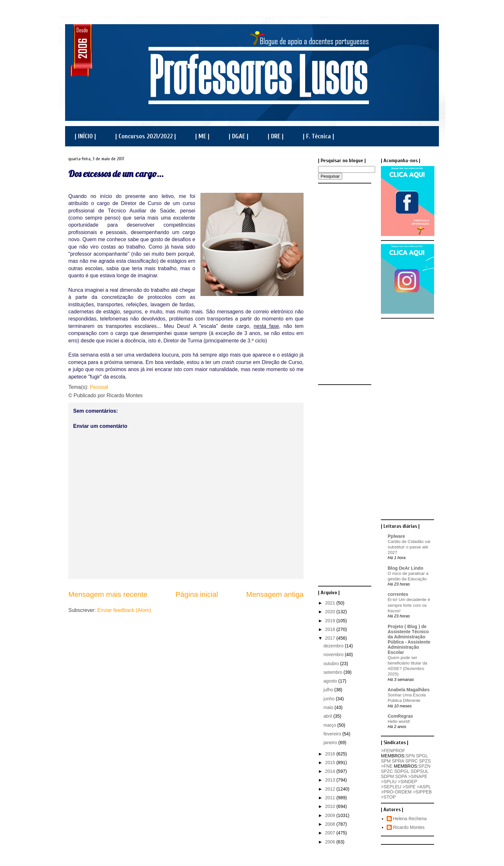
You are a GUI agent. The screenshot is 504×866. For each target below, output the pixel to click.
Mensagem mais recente (108, 594)
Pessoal (99, 387)
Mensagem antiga (275, 594)
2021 (331, 603)
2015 (331, 763)
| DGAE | (239, 136)
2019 (331, 621)
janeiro (331, 743)
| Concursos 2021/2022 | (146, 136)
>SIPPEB (422, 792)
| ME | (202, 136)
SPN (410, 756)
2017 (331, 638)
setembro (334, 672)
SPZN (424, 766)
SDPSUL (420, 771)
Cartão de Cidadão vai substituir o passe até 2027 (409, 547)
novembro (334, 654)
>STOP (388, 797)
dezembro (334, 646)
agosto (331, 681)
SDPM (387, 776)
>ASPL (424, 787)
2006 (331, 842)
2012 (331, 789)
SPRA (398, 761)
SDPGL (402, 771)
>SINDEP (408, 782)
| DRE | (276, 136)
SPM (386, 761)
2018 (331, 629)
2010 (331, 806)
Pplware (396, 536)
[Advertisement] (344, 283)
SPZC (387, 771)
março (330, 725)
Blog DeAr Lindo (405, 568)
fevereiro (333, 734)
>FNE (387, 766)
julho (329, 690)
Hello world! (399, 721)
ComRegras (400, 716)
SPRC (411, 761)
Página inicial (197, 594)
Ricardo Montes (409, 827)
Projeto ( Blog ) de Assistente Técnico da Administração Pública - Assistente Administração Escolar (409, 639)
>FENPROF (393, 751)
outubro (332, 664)
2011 (331, 798)
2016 (331, 754)
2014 (331, 771)
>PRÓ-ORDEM (396, 792)
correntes (398, 594)
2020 (331, 612)
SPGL (422, 756)
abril (328, 716)
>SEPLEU (391, 787)
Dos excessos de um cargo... (116, 174)
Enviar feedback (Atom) (124, 610)
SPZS (425, 761)
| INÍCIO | (85, 136)
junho (330, 699)
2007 (331, 833)
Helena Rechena (410, 819)
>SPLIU (389, 782)
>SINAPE (418, 776)
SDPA (401, 776)
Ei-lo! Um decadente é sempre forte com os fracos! (409, 605)
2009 (331, 815)
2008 (331, 824)
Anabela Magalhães (409, 690)
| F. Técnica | (319, 136)
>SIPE (409, 787)
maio (329, 707)
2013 (331, 780)
